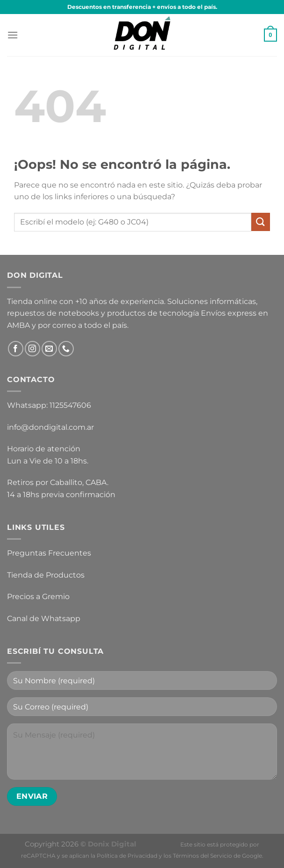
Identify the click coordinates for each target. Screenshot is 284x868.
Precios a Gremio (38, 597)
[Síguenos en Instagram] (32, 349)
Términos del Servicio (202, 856)
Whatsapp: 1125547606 (49, 405)
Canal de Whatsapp (44, 618)
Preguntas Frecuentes (49, 553)
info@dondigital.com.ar (50, 427)
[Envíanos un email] (49, 349)
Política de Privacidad (127, 856)
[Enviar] (261, 222)
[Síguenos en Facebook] (16, 349)
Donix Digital (113, 844)
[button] (13, 35)
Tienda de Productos (46, 575)
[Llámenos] (66, 349)
